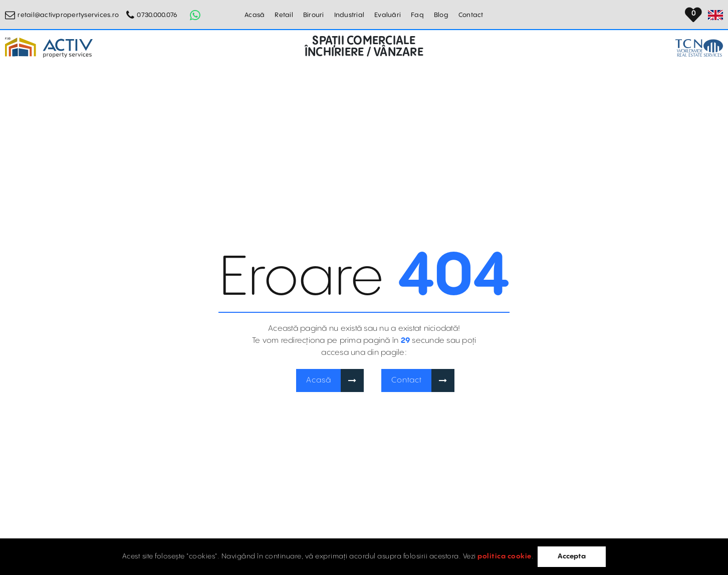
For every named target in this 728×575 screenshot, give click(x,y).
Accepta (572, 556)
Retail (284, 15)
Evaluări (388, 15)
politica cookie (505, 556)
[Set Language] (715, 15)
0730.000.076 (157, 15)
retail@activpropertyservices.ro (68, 15)
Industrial (349, 15)
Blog (441, 15)
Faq (417, 15)
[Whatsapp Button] (195, 15)
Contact (471, 15)
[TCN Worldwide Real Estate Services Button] (699, 48)
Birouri (314, 15)
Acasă (255, 15)
